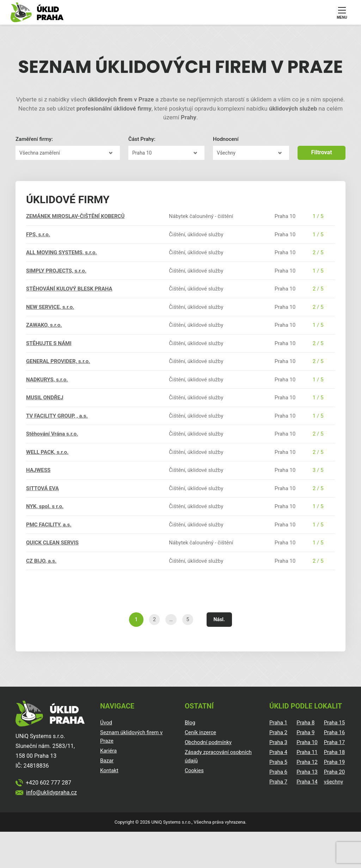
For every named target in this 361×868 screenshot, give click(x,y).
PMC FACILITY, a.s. (49, 525)
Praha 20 (334, 772)
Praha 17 (334, 742)
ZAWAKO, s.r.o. (44, 325)
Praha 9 (305, 732)
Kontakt (109, 770)
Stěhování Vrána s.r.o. (52, 434)
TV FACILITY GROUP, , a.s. (57, 416)
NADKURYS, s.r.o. (47, 380)
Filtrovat (321, 152)
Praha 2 (278, 732)
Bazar (107, 761)
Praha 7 (278, 782)
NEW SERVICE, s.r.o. (50, 307)
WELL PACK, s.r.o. (47, 452)
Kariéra (108, 751)
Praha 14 (307, 782)
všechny (334, 782)
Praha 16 (334, 732)
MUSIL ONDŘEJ (45, 398)
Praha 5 (278, 762)
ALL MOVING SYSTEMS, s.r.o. (62, 252)
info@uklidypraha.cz (51, 792)
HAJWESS (38, 470)
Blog (190, 723)
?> (68, 153)
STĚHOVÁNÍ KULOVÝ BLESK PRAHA (69, 289)
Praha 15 (334, 723)
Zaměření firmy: (34, 139)
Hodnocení (226, 139)
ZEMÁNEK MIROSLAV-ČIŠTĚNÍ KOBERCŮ (75, 216)
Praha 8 (305, 723)
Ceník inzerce (200, 732)
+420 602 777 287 (48, 783)
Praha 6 (278, 772)
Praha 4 (278, 752)
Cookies (194, 770)
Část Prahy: (142, 139)
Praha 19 (334, 762)
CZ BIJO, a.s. (41, 561)
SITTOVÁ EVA (42, 488)
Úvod (106, 723)
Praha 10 (307, 742)
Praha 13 (307, 772)
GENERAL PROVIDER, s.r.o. (58, 361)
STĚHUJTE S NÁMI (49, 343)
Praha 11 (307, 752)
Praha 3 (278, 742)
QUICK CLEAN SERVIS (52, 543)
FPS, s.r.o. (38, 235)
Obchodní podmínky (208, 742)
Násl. (219, 619)
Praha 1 (278, 723)
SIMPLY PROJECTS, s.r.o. (56, 271)
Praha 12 (307, 762)
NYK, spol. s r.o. (45, 506)
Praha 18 (334, 752)
